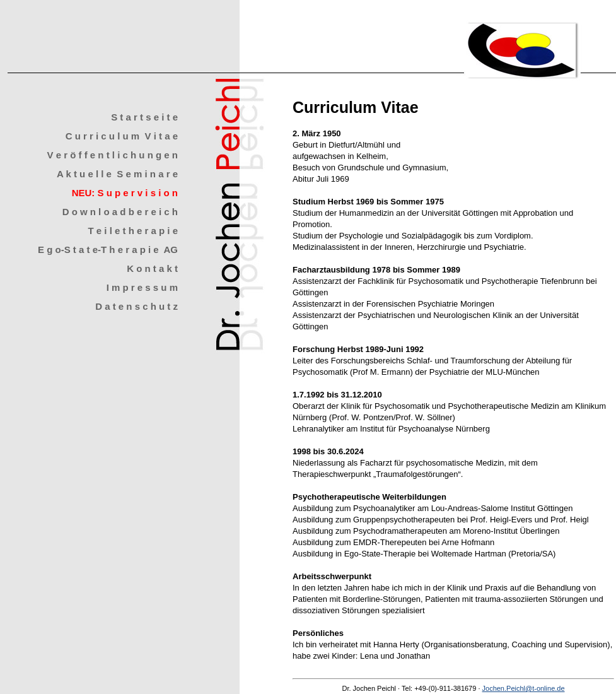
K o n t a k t (152, 268)
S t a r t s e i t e (144, 117)
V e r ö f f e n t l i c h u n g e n (112, 155)
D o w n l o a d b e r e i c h (120, 212)
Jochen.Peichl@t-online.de (524, 688)
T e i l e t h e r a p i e (133, 231)
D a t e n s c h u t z (137, 306)
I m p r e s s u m (142, 287)
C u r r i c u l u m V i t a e (122, 136)
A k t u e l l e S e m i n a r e (117, 174)
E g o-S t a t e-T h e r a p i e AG (108, 250)
